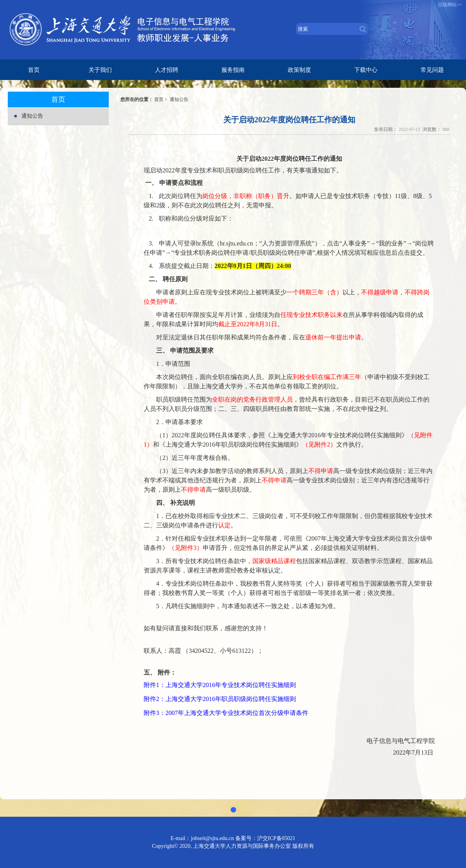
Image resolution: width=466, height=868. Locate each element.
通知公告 (32, 116)
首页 (159, 99)
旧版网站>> (450, 5)
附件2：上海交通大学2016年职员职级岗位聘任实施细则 (220, 699)
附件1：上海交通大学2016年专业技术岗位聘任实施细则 (220, 685)
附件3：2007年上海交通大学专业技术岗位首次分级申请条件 (226, 713)
